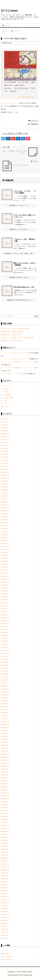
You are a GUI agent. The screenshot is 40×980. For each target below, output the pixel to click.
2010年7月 (5, 701)
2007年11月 (5, 796)
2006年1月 (5, 861)
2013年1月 (5, 612)
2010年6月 (5, 704)
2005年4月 (5, 888)
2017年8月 (5, 448)
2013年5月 (5, 600)
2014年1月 (5, 576)
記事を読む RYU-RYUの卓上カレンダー (19, 300)
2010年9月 (5, 695)
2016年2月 (5, 502)
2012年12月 (5, 615)
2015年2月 (5, 538)
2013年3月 (5, 606)
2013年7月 (5, 594)
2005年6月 (5, 882)
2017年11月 (5, 440)
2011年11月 (5, 653)
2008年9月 (5, 766)
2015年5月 (5, 529)
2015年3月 (5, 535)
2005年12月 (5, 864)
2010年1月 (5, 719)
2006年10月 (5, 834)
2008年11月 (5, 760)
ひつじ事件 (5, 392)
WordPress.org (6, 959)
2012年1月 (5, 647)
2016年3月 (5, 499)
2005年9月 (5, 873)
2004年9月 (5, 906)
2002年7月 (5, 932)
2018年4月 (5, 425)
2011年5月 (5, 671)
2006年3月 (5, 855)
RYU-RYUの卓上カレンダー (24, 287)
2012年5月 (5, 635)
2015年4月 (5, 532)
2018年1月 (5, 434)
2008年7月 (5, 772)
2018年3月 (5, 428)
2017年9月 (5, 446)
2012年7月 (5, 630)
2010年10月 (5, 692)
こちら (14, 112)
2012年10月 (5, 621)
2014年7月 (5, 558)
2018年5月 (5, 422)
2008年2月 (5, 787)
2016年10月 (5, 478)
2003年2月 (5, 923)
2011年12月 (5, 650)
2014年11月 (5, 546)
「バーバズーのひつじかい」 (27, 97)
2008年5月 (5, 778)
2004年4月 (5, 912)
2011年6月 (5, 668)
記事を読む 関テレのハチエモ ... (19, 277)
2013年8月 (5, 591)
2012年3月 (5, 641)
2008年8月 (5, 769)
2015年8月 (5, 520)
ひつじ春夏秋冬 (6, 395)
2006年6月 (5, 846)
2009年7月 (5, 736)
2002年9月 (5, 929)
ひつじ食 (4, 404)
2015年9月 (5, 517)
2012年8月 (5, 627)
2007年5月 (5, 814)
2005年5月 (5, 885)
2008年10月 (5, 763)
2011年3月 (5, 677)
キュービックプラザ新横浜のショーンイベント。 (17, 362)
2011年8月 (5, 662)
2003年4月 (5, 920)
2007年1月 (5, 825)
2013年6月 (5, 597)
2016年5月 (5, 493)
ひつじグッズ (34, 121)
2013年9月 (5, 588)
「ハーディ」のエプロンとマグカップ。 (15, 353)
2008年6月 (5, 775)
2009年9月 (5, 730)
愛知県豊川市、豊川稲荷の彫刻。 (12, 340)
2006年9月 (5, 837)
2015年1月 (5, 541)
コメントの (7, 956)
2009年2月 (5, 751)
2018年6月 (5, 419)
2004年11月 (5, 900)
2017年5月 (5, 457)
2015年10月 (5, 514)
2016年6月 (5, 490)
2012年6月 (5, 633)
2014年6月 (5, 561)
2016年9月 (5, 481)
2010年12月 (5, 686)
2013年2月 (5, 609)
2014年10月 (5, 549)
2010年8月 (5, 698)
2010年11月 (5, 689)
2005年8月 (5, 876)
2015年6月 (5, 526)
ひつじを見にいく (7, 389)
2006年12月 (5, 828)
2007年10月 (5, 799)
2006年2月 (5, 858)
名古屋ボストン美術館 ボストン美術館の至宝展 (17, 338)
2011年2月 (5, 680)
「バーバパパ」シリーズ (10, 103)
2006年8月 (5, 840)
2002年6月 (5, 935)
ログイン (4, 951)
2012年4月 (5, 638)
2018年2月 (5, 431)
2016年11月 (5, 475)
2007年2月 (5, 822)
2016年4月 (5, 496)
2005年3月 (5, 891)
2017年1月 (5, 469)
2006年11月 (5, 831)
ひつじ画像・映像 (7, 398)
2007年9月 (5, 802)
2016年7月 (5, 487)
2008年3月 (5, 784)
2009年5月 (5, 742)
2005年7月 (5, 879)
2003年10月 (5, 917)
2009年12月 (5, 722)
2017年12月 (5, 437)
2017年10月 (5, 443)
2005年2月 (5, 894)
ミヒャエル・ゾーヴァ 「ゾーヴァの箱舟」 (25, 192)
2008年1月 (5, 790)
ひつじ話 (4, 401)
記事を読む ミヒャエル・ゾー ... (19, 205)
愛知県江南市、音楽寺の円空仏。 (12, 335)
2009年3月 (5, 748)
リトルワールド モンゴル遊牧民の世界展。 (16, 329)
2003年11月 (5, 914)
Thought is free (28, 975)
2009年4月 (5, 745)
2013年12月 (5, 579)
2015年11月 (5, 511)
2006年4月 (5, 852)
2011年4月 (5, 674)
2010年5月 (5, 707)
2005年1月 (5, 897)
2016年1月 (5, 505)
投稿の (5, 953)
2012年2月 (5, 644)
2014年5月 (5, 564)
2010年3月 (5, 713)
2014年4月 (5, 567)
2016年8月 (5, 484)
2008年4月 (5, 781)
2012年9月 (5, 624)
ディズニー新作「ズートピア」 (12, 374)
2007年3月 (5, 820)
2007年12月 (5, 793)
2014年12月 (5, 543)
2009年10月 (5, 728)
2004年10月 (5, 903)
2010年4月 (5, 710)
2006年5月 (5, 849)
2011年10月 (5, 656)
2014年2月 (5, 573)
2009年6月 (5, 739)
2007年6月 (5, 811)
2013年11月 (5, 582)
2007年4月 (5, 817)
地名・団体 (5, 407)
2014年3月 (5, 570)
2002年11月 (5, 926)
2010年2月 (5, 716)
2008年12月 (5, 757)
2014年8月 (5, 555)
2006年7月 (5, 843)
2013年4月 (5, 603)
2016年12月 (5, 472)
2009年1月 (5, 754)
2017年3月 (5, 463)
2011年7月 (5, 665)
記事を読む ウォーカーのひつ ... (19, 229)
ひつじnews (9, 11)
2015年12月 (5, 508)
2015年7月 (5, 523)
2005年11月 (5, 867)
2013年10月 (5, 585)
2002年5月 (5, 938)
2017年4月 (5, 460)
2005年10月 (5, 870)
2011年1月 (5, 683)
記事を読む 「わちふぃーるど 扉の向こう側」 (19, 253)
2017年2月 (5, 466)
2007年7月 (5, 808)
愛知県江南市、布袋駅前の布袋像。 (13, 332)
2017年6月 (5, 454)
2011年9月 (5, 659)
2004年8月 (5, 909)
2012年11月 (5, 618)
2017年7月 (5, 451)
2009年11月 (5, 725)
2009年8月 (5, 733)
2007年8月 (5, 805)
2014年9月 (5, 552)
